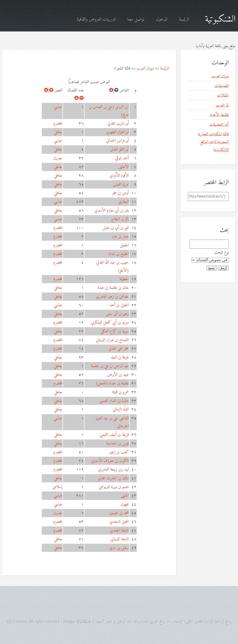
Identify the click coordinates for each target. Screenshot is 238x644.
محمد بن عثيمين (119, 513)
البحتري (124, 202)
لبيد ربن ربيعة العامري (114, 469)
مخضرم (58, 124)
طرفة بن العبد (120, 357)
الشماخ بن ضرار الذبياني (112, 340)
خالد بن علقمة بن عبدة (113, 288)
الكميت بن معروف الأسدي (110, 461)
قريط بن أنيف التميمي (114, 435)
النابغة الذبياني (120, 539)
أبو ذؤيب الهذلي (118, 124)
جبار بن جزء (120, 236)
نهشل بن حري (119, 548)
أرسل (223, 268)
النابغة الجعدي (119, 531)
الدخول (162, 19)
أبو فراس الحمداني (117, 141)
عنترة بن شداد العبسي (114, 401)
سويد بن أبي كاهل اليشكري (110, 322)
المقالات (223, 96)
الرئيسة (184, 19)
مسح (212, 268)
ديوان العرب (145, 68)
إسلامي (57, 487)
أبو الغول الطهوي (117, 132)
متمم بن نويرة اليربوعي (114, 487)
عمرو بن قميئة (121, 392)
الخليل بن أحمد (119, 305)
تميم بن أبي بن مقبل (116, 228)
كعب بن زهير (119, 452)
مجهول (125, 504)
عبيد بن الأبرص (118, 375)
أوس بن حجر (121, 193)
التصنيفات (222, 86)
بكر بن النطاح (120, 219)
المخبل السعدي (119, 522)
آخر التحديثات (219, 125)
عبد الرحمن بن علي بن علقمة (110, 366)
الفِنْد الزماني (121, 409)
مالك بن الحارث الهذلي (113, 478)
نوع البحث (221, 252)
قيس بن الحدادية (118, 444)
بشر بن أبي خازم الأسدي (112, 211)
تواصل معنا (136, 19)
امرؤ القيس (121, 184)
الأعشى (124, 167)
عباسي (58, 107)
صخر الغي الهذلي (119, 349)
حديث (58, 158)
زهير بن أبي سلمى (117, 314)
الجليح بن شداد (119, 254)
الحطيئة (124, 279)
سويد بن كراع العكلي (115, 331)
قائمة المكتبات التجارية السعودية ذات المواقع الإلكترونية (213, 142)
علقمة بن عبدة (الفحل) (112, 383)
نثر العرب (222, 105)
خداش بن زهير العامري (112, 297)
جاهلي (58, 132)
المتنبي (125, 496)
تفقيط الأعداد (219, 115)
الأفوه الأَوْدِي (119, 176)
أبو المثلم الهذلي (119, 149)
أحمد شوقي (122, 158)
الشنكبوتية (220, 19)
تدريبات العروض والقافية (96, 19)
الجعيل (124, 245)
